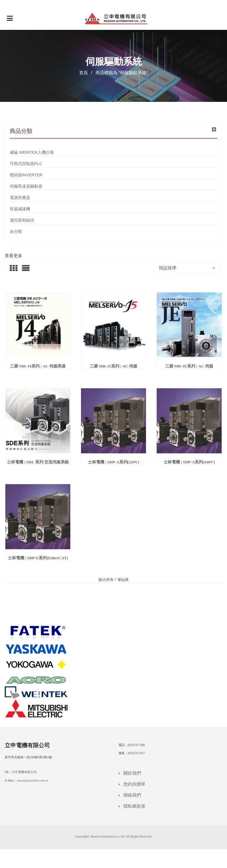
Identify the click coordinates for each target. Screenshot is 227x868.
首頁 (84, 73)
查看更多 (14, 256)
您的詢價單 (134, 784)
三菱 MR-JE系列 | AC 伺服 (189, 366)
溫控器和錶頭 (22, 220)
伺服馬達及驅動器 (26, 186)
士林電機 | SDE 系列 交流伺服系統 (38, 462)
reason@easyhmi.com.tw (32, 780)
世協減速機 (20, 209)
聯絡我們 (132, 795)
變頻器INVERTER (26, 175)
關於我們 (132, 773)
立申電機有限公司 (24, 772)
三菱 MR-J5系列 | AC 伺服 (114, 366)
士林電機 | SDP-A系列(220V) (113, 462)
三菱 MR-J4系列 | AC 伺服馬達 (38, 366)
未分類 (16, 232)
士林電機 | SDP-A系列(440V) (189, 462)
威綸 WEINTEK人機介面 (32, 152)
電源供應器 (20, 198)
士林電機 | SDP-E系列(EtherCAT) (38, 558)
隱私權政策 (134, 806)
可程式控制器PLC (26, 164)
